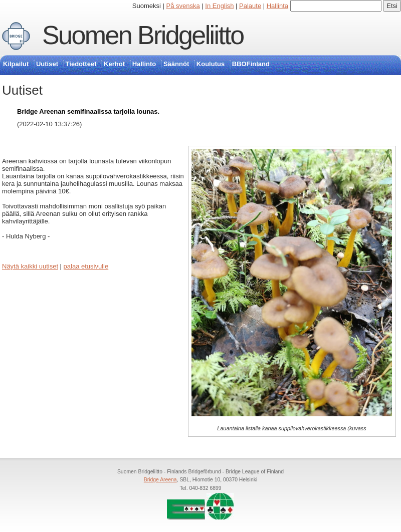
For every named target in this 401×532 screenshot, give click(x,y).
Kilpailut (16, 64)
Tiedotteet (81, 64)
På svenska (183, 6)
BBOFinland (251, 64)
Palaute (250, 6)
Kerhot (114, 64)
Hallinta (277, 6)
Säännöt (176, 64)
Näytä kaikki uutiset (30, 266)
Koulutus (211, 64)
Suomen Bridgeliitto (143, 35)
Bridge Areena (160, 480)
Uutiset (47, 64)
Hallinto (144, 64)
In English (219, 6)
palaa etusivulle (86, 266)
